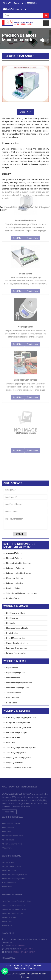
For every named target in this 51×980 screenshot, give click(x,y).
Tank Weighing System (16, 752)
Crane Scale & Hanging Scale (19, 727)
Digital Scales (12, 668)
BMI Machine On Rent (15, 613)
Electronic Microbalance (26, 176)
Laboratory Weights (15, 583)
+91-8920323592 (30, 3)
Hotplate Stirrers (13, 598)
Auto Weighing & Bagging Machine (21, 717)
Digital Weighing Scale (16, 673)
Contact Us (38, 965)
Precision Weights (14, 588)
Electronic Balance (14, 558)
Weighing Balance (26, 282)
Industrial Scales (13, 737)
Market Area (19, 968)
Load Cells (11, 742)
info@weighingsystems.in (16, 9)
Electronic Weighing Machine (18, 563)
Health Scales (12, 633)
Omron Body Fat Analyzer (17, 643)
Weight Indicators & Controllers (19, 768)
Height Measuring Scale (16, 638)
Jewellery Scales (13, 693)
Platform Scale (13, 698)
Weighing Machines (15, 762)
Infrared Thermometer (16, 653)
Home (8, 965)
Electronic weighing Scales (18, 688)
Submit (20, 534)
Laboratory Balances (15, 568)
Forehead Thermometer (17, 648)
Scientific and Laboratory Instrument (22, 593)
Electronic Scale (13, 678)
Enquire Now (26, 91)
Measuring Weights (14, 578)
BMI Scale (10, 623)
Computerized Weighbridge (18, 722)
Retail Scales (12, 703)
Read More (18, 193)
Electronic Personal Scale (17, 628)
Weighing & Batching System (19, 757)
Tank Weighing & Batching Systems (21, 747)
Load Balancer (26, 229)
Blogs (28, 965)
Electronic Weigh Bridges (17, 732)
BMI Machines (12, 618)
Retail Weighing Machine (26, 388)
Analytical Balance (14, 553)
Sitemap (32, 968)
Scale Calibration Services (26, 335)
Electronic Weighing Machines (19, 683)
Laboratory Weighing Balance (19, 573)
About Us (18, 965)
